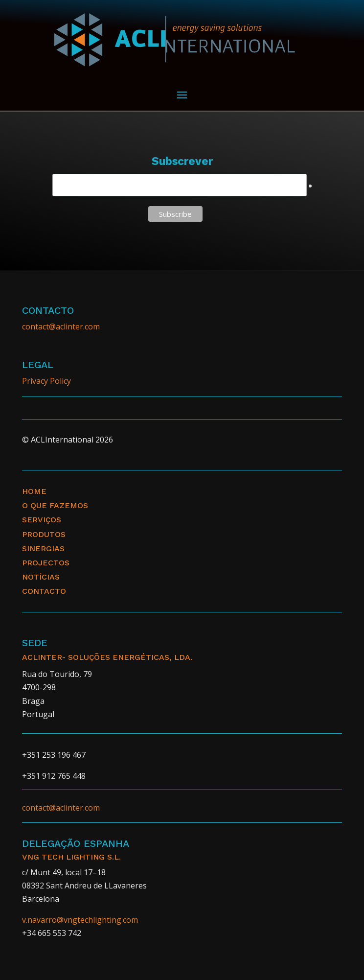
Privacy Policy (46, 381)
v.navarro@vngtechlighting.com (80, 920)
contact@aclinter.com (61, 327)
